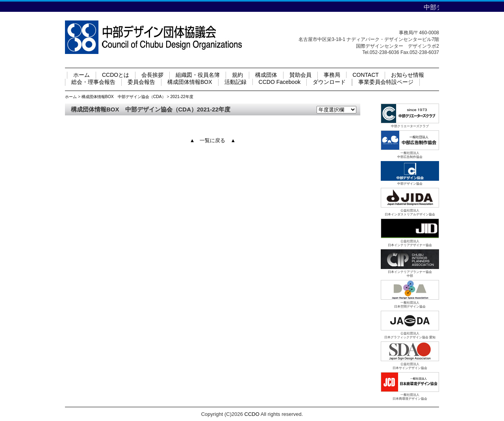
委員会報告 (141, 82)
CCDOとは (116, 75)
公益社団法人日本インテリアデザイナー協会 (410, 243)
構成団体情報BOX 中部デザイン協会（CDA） (124, 97)
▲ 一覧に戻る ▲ (213, 140)
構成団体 (266, 75)
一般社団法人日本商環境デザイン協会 (410, 397)
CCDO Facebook (280, 82)
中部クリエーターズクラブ (410, 126)
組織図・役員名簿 (198, 75)
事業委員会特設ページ (386, 82)
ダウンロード (329, 82)
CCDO (252, 414)
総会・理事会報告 (93, 82)
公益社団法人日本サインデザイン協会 (410, 366)
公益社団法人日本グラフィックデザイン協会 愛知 (410, 335)
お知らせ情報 (408, 75)
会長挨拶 (152, 75)
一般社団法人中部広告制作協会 (410, 155)
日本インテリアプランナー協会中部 (410, 274)
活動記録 (235, 82)
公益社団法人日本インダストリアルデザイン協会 (410, 212)
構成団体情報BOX (190, 82)
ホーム (82, 75)
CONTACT (366, 75)
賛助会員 (300, 75)
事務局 (332, 75)
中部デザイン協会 (410, 184)
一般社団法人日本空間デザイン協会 (410, 305)
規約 (237, 75)
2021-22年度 (182, 97)
